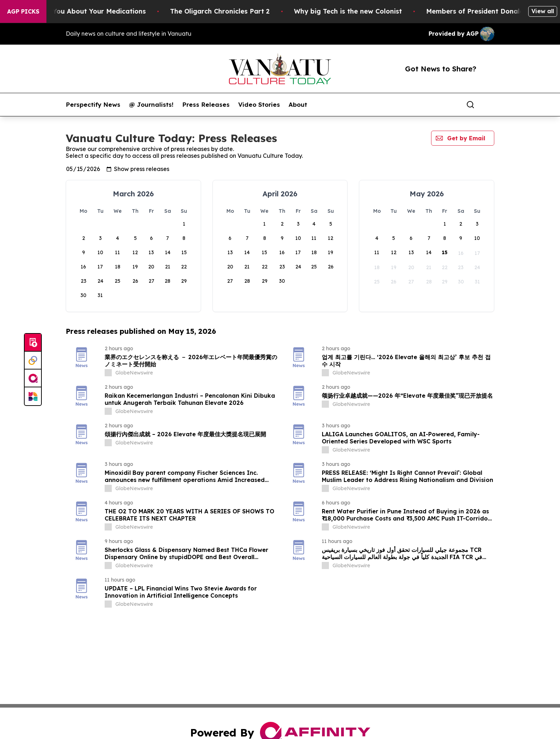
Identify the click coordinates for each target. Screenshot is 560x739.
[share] (489, 105)
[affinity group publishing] (33, 378)
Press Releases (206, 105)
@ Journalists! (151, 105)
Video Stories (259, 105)
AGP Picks (23, 11)
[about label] (108, 373)
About (298, 105)
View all (543, 11)
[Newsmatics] (33, 396)
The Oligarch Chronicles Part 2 (243, 11)
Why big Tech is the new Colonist (371, 11)
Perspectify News (93, 105)
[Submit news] (33, 343)
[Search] (470, 105)
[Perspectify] (33, 361)
